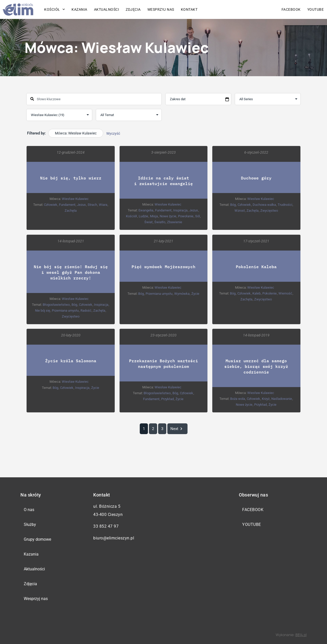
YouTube (316, 9)
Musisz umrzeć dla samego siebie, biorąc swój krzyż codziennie (256, 366)
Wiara (103, 205)
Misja (154, 216)
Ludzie (143, 216)
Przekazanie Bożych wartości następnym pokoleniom (163, 363)
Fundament (67, 205)
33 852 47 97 (106, 526)
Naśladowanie (282, 398)
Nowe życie (168, 216)
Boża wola (238, 398)
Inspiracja (180, 210)
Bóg (233, 205)
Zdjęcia (133, 9)
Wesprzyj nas (161, 9)
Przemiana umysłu (65, 310)
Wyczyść (113, 133)
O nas (29, 510)
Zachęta (71, 211)
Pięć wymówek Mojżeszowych (163, 266)
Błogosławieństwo (56, 304)
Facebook (291, 9)
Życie (195, 293)
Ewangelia (146, 210)
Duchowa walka (264, 205)
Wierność (285, 293)
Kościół (55, 9)
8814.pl (301, 635)
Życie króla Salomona (71, 360)
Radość (86, 310)
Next (177, 429)
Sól (197, 216)
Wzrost (240, 211)
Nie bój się (43, 310)
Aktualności (107, 9)
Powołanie (186, 216)
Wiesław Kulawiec (75, 199)
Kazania (79, 9)
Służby (30, 524)
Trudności (285, 205)
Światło (160, 222)
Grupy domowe (37, 539)
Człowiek (51, 205)
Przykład (167, 399)
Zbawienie (175, 222)
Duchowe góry (256, 178)
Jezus (81, 205)
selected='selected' (59, 115)
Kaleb (256, 293)
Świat (148, 222)
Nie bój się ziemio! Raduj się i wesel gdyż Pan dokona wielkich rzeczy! (71, 272)
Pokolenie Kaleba (256, 266)
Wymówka (182, 293)
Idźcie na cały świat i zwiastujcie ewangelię (163, 181)
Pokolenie (270, 293)
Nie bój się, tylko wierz (71, 178)
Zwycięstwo (269, 211)
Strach (92, 205)
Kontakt (189, 9)
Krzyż (266, 398)
